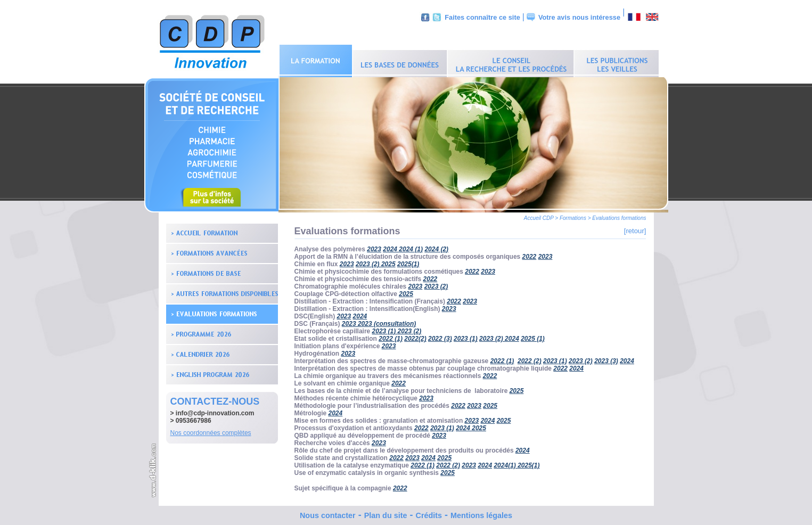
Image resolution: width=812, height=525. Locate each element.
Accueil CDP (539, 215)
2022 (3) (440, 336)
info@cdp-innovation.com (215, 411)
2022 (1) (391, 336)
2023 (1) (385, 329)
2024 (391, 247)
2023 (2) (436, 284)
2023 (374, 247)
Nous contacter (328, 513)
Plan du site (386, 513)
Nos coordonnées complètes (211, 430)
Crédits (429, 513)
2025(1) (408, 261)
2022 (530, 254)
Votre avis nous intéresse (579, 17)
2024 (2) (436, 247)
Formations (573, 215)
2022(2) (415, 336)
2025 (388, 261)
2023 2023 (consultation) (379, 321)
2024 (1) (411, 247)
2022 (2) (530, 358)
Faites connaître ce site (482, 17)
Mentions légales (481, 513)
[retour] (635, 228)
